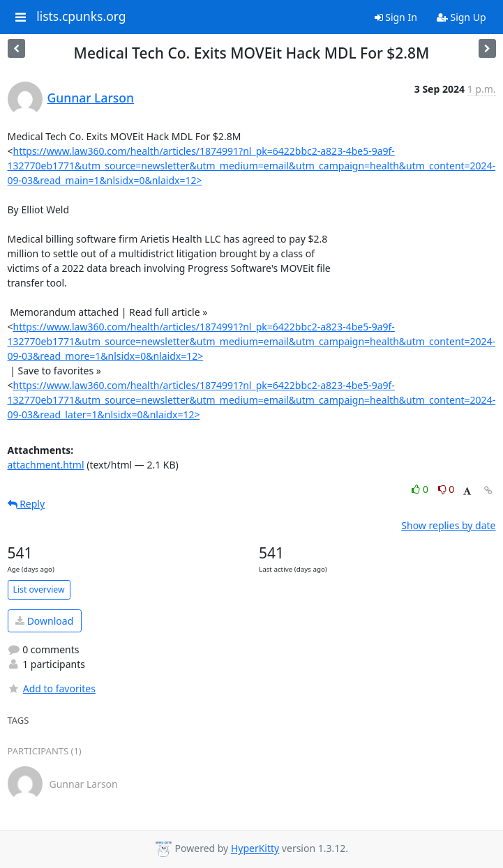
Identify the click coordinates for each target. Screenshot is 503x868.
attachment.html (46, 465)
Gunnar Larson (91, 98)
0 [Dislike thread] (446, 489)
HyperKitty (255, 849)
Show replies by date (448, 525)
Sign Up (461, 17)
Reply (27, 504)
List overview (39, 589)
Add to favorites (52, 688)
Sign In (396, 17)
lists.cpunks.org (81, 17)
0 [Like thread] (421, 489)
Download (44, 621)
